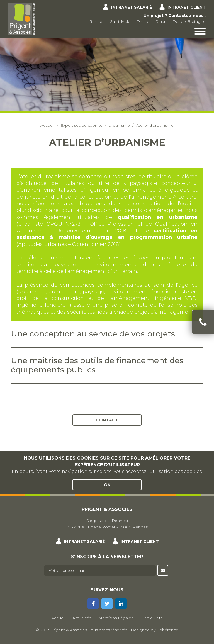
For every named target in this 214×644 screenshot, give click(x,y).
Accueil (47, 125)
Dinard (143, 21)
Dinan (161, 21)
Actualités (82, 618)
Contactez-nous (186, 16)
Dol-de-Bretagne (189, 21)
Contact (107, 420)
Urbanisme (119, 125)
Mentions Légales (116, 618)
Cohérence (167, 630)
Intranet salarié (132, 7)
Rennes (97, 21)
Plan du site (152, 618)
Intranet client (187, 7)
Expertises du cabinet (81, 125)
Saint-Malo (120, 21)
